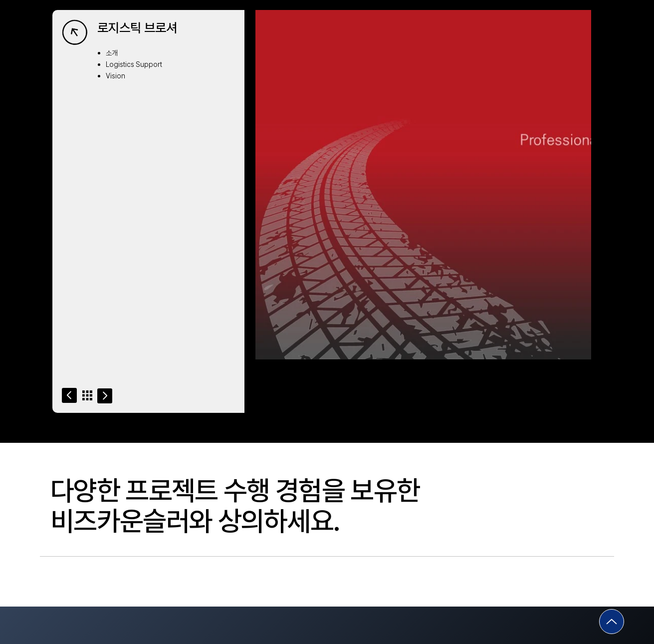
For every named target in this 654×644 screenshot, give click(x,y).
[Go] (69, 395)
